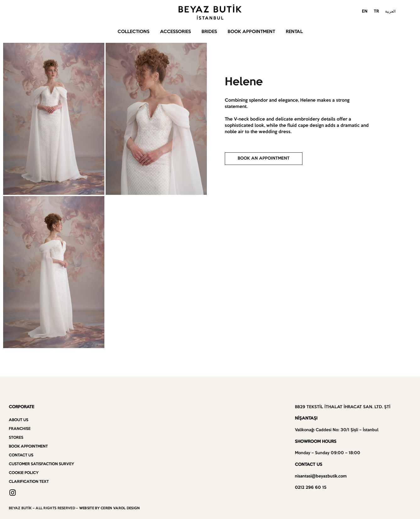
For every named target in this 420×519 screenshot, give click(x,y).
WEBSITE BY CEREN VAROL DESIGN (110, 508)
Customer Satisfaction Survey (41, 464)
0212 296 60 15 (311, 488)
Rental (294, 32)
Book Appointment (251, 32)
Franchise (20, 429)
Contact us (21, 455)
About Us (19, 420)
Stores (16, 438)
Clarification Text (29, 482)
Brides (209, 32)
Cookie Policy (24, 473)
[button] (264, 159)
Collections (133, 32)
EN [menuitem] (365, 11)
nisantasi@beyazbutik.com (321, 476)
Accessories (175, 32)
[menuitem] (365, 12)
